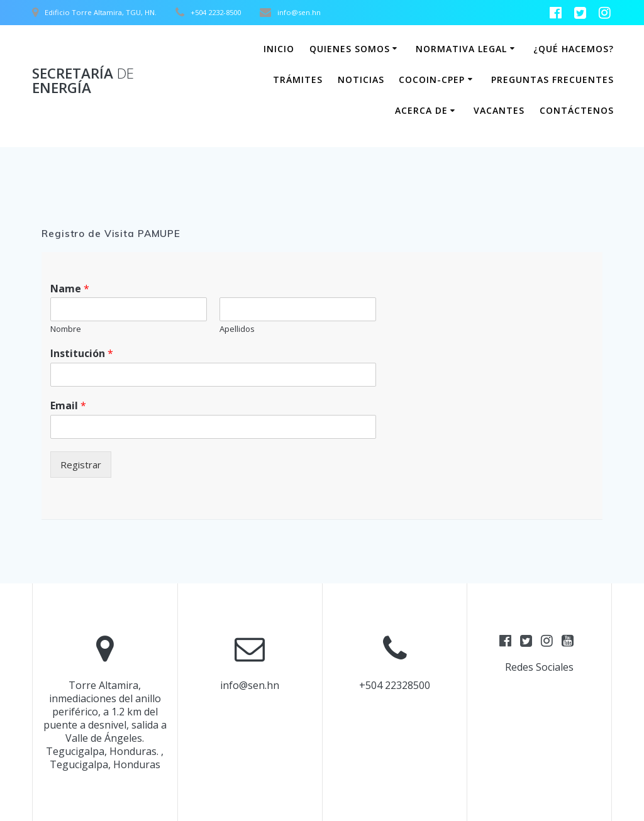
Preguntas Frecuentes (552, 80)
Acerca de (421, 110)
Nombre (66, 329)
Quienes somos (350, 49)
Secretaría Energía (83, 81)
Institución (82, 354)
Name (70, 289)
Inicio (279, 49)
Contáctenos (577, 110)
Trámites (298, 80)
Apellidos (237, 329)
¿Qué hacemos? (574, 49)
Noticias (361, 80)
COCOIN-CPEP (432, 80)
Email (68, 406)
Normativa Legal (461, 49)
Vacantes (499, 110)
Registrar (81, 465)
